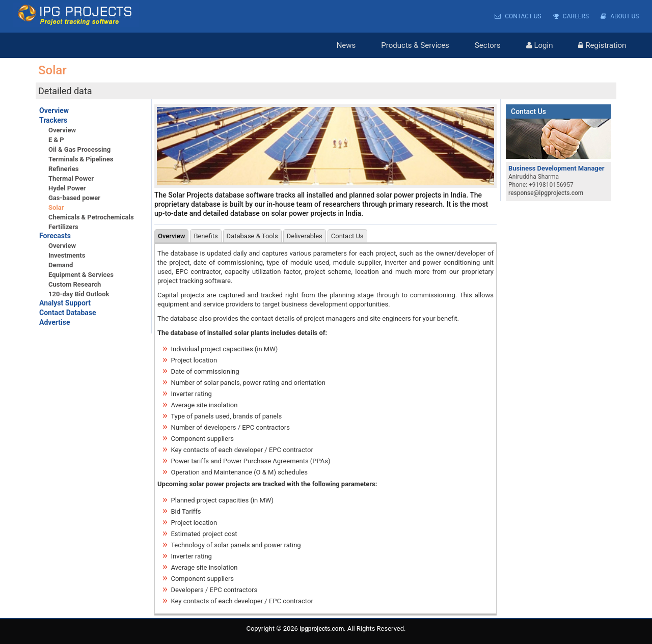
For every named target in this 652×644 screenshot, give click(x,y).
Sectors (488, 45)
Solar (56, 207)
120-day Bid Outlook (79, 294)
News (346, 45)
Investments (67, 255)
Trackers (53, 120)
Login (540, 45)
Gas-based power (74, 198)
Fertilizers (63, 227)
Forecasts (55, 236)
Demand (61, 265)
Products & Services (415, 45)
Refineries (63, 169)
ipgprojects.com (322, 629)
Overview (54, 110)
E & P (56, 140)
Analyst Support (65, 303)
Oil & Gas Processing (79, 149)
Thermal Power (71, 178)
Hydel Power (67, 188)
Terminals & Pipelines (81, 159)
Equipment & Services (81, 275)
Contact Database (68, 313)
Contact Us (518, 16)
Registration (602, 45)
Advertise (55, 322)
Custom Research (75, 284)
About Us (620, 16)
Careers (571, 16)
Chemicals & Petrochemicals (91, 217)
